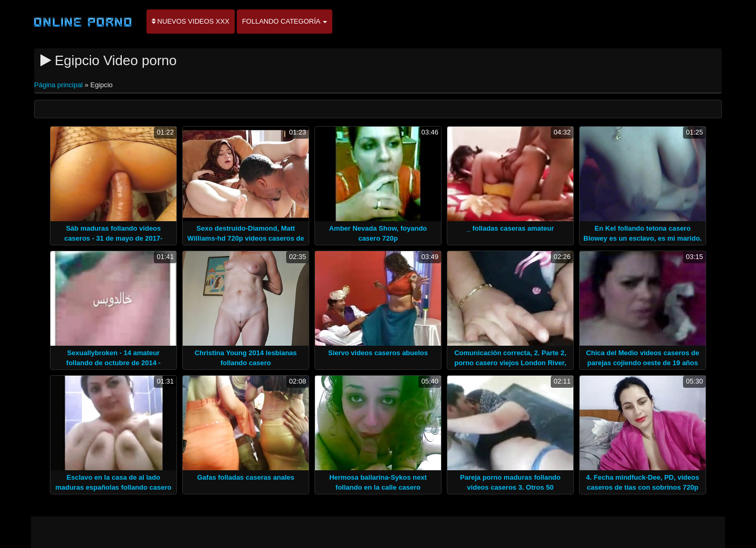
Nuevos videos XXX (191, 21)
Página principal (59, 85)
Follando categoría (285, 21)
